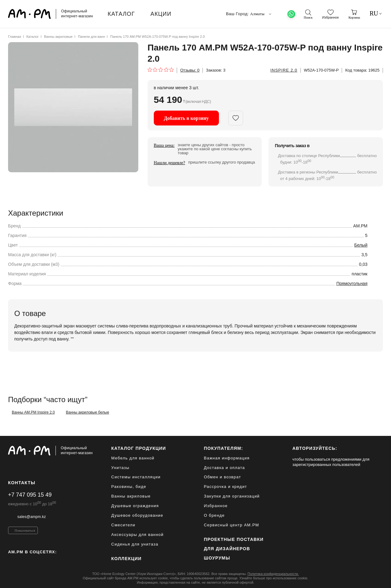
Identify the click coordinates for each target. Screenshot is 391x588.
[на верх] (377, 578)
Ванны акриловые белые (88, 412)
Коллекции (127, 559)
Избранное (216, 506)
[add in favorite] (236, 118)
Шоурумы (217, 558)
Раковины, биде (129, 487)
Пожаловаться (25, 530)
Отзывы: (190, 70)
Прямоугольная (352, 283)
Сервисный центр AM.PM (231, 525)
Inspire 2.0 (284, 70)
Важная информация (227, 458)
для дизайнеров (227, 549)
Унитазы (120, 468)
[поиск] (308, 14)
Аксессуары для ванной (138, 535)
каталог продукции (139, 448)
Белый (361, 245)
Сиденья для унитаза (135, 544)
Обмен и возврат (222, 477)
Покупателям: (223, 448)
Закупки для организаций (232, 496)
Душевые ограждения (135, 506)
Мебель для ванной (133, 458)
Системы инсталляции (136, 477)
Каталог (33, 37)
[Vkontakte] (37, 562)
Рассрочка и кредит (225, 487)
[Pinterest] (24, 562)
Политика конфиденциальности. (273, 574)
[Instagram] (11, 562)
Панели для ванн (91, 37)
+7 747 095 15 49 (30, 495)
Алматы (261, 14)
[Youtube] (50, 562)
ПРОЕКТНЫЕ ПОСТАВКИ (234, 539)
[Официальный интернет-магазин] (50, 451)
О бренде (214, 515)
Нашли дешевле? (169, 163)
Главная (15, 37)
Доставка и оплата (224, 468)
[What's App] (291, 14)
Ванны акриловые (58, 37)
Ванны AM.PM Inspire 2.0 (33, 412)
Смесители (123, 525)
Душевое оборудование (137, 515)
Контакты (22, 483)
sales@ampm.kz (32, 517)
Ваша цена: (164, 145)
